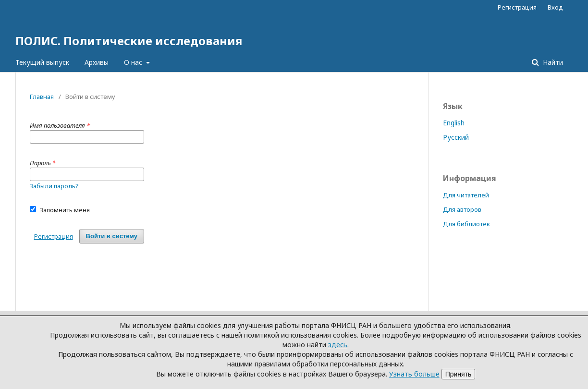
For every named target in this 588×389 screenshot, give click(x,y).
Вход (555, 7)
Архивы (97, 62)
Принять (459, 374)
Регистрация (517, 7)
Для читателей (466, 195)
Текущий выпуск (42, 62)
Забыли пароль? (54, 186)
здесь (338, 345)
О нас (134, 62)
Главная (42, 97)
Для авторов (462, 209)
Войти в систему (112, 236)
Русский (456, 137)
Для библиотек (466, 224)
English (454, 123)
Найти (552, 62)
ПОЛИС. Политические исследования (129, 41)
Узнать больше (414, 374)
